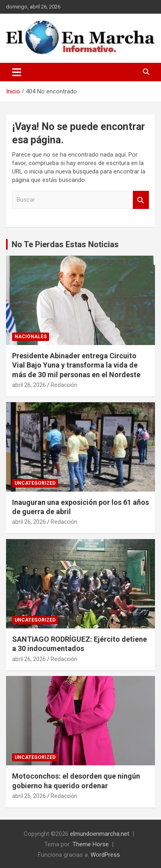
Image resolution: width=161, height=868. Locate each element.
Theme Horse (91, 844)
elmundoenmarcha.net (100, 834)
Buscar (141, 200)
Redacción (64, 385)
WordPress (105, 855)
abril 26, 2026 (29, 385)
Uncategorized (35, 483)
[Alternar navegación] (17, 72)
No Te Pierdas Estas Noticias (65, 244)
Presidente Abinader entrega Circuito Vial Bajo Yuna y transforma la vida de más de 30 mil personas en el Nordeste (76, 365)
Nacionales (31, 337)
